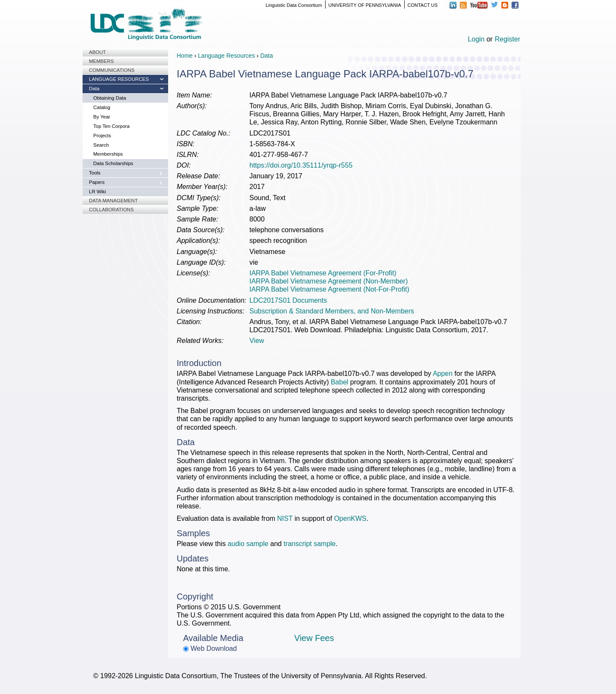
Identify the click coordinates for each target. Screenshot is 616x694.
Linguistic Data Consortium (294, 5)
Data (94, 89)
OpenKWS (350, 518)
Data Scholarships (113, 163)
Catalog (102, 107)
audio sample (248, 544)
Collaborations (111, 210)
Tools (95, 173)
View (257, 341)
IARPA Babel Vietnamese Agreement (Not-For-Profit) (329, 289)
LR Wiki (98, 192)
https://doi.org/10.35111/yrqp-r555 (301, 165)
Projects (102, 136)
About (98, 52)
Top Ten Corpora (111, 126)
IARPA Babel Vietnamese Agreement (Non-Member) (329, 281)
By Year (102, 117)
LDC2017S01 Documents (288, 300)
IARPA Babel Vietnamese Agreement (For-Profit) (323, 273)
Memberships (108, 154)
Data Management (113, 201)
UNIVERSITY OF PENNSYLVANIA (365, 5)
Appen (443, 374)
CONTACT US (423, 5)
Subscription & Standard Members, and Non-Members (332, 311)
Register (507, 39)
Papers (97, 182)
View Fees (314, 638)
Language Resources (119, 79)
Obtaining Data (110, 98)
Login (476, 39)
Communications (112, 70)
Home (185, 56)
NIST (285, 518)
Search (101, 145)
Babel (339, 382)
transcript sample (310, 544)
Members (101, 61)
